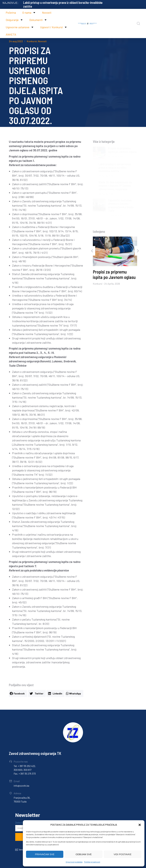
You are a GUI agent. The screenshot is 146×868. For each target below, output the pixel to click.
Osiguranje (14, 20)
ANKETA (11, 34)
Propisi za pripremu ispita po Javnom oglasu (51, 3)
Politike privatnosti (92, 862)
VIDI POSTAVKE (123, 854)
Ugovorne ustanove (20, 27)
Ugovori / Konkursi (54, 27)
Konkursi (32, 41)
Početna (11, 13)
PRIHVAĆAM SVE (45, 854)
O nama (29, 13)
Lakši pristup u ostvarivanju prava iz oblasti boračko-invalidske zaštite (115, 167)
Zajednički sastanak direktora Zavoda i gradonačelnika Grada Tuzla (121, 205)
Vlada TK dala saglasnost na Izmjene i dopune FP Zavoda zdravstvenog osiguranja (115, 186)
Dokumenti (38, 20)
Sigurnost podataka (74, 862)
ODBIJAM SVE (84, 854)
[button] (140, 825)
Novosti (47, 13)
